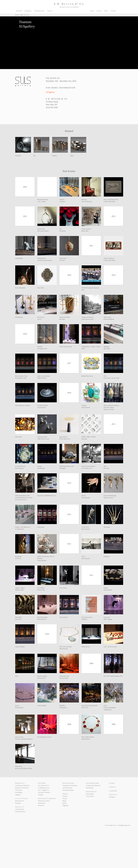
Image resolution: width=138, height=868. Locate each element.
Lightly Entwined (86, 229)
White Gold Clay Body (66, 347)
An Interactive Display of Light (23, 768)
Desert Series (63, 258)
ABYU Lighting (108, 619)
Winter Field (19, 766)
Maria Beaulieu (86, 407)
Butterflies (62, 706)
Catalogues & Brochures (70, 785)
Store (92, 11)
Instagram (112, 797)
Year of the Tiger (64, 678)
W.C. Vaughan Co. (44, 790)
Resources (91, 792)
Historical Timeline (44, 792)
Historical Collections (22, 788)
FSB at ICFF (85, 708)
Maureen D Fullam (109, 409)
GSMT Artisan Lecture (88, 319)
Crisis (17, 676)
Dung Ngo (84, 439)
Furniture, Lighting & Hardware (24, 739)
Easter (105, 706)
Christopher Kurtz (42, 349)
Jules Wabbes (41, 588)
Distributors (93, 783)
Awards (65, 799)
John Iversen (41, 317)
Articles (65, 796)
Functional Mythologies (110, 496)
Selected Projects (20, 812)
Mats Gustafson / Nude (21, 376)
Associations (90, 796)
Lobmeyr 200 (41, 229)
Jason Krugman (42, 407)
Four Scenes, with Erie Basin (112, 378)
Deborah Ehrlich (42, 378)
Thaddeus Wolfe (19, 590)
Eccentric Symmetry (43, 405)
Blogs (64, 801)
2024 (21, 15)
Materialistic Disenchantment (89, 706)
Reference (41, 805)
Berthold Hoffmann (109, 319)
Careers (113, 791)
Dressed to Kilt (41, 678)
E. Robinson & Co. (44, 788)
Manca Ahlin (85, 231)
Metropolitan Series (43, 200)
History (50, 11)
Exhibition (84, 619)
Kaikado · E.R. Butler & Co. (23, 527)
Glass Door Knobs (42, 437)
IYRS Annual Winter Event (23, 496)
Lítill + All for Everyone (110, 647)
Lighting (18, 795)
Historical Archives (44, 801)
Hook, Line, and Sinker (66, 647)
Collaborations (20, 809)
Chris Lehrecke (64, 617)
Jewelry (39, 319)
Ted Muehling (19, 258)
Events (99, 11)
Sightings (65, 805)
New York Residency (87, 202)
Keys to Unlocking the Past (111, 200)
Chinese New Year (64, 676)
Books (64, 803)
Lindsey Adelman (42, 561)
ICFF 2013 (18, 559)
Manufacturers (39, 11)
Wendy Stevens (86, 647)
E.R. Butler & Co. (44, 785)
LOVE (83, 556)
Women (106, 588)
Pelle (105, 376)
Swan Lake (107, 617)
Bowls (72, 156)
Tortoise (39, 466)
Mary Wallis (107, 349)
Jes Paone (62, 260)
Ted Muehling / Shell (21, 378)
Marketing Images (68, 790)
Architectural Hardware (22, 785)
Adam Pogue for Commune (23, 405)
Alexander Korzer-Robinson (45, 260)
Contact (113, 11)
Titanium (62, 200)
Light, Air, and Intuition (44, 376)
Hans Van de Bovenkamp (88, 466)
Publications (42, 803)
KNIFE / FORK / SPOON (89, 437)
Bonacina (84, 200)
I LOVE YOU (85, 527)
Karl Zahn (62, 319)
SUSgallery (50, 92)
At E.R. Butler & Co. (65, 439)
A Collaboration (20, 529)
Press (106, 11)
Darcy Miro (18, 619)
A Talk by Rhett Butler (110, 202)
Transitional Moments (87, 317)
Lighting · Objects (20, 588)
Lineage (41, 795)
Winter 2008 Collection (88, 737)
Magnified (106, 347)
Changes (84, 405)
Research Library (47, 799)
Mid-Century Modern (43, 231)
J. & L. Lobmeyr (42, 202)
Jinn (61, 229)
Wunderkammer (42, 258)
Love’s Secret (63, 588)
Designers (28, 11)
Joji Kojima (63, 231)
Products (19, 11)
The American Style (87, 617)
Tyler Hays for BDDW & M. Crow (47, 496)
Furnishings (19, 792)
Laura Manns (41, 527)
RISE (105, 466)
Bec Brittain (18, 556)
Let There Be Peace (20, 466)
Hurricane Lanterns (42, 617)
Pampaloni (107, 556)
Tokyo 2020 (40, 288)
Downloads (68, 783)
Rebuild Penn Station (87, 376)
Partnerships (90, 794)
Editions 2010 (41, 590)
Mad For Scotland (42, 676)
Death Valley (19, 617)
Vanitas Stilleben (42, 706)
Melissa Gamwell (108, 498)
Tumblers (55, 156)
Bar (35, 156)
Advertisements (67, 788)
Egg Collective (63, 437)
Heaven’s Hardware (109, 258)
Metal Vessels (107, 317)
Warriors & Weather (65, 317)
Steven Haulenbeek (20, 288)
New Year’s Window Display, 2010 (113, 676)
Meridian (40, 347)
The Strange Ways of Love (44, 737)
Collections (19, 790)
